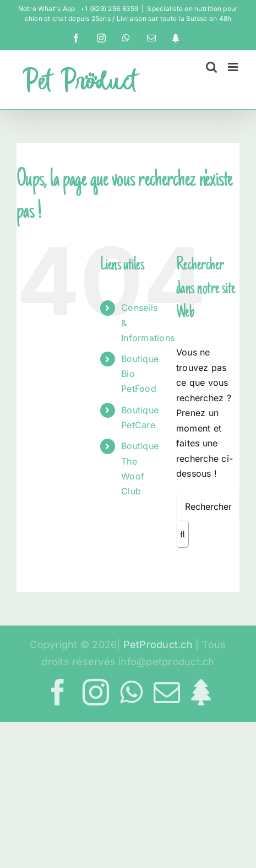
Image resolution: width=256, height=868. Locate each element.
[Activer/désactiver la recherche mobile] (211, 67)
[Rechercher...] (208, 506)
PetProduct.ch (158, 645)
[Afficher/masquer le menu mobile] (234, 67)
